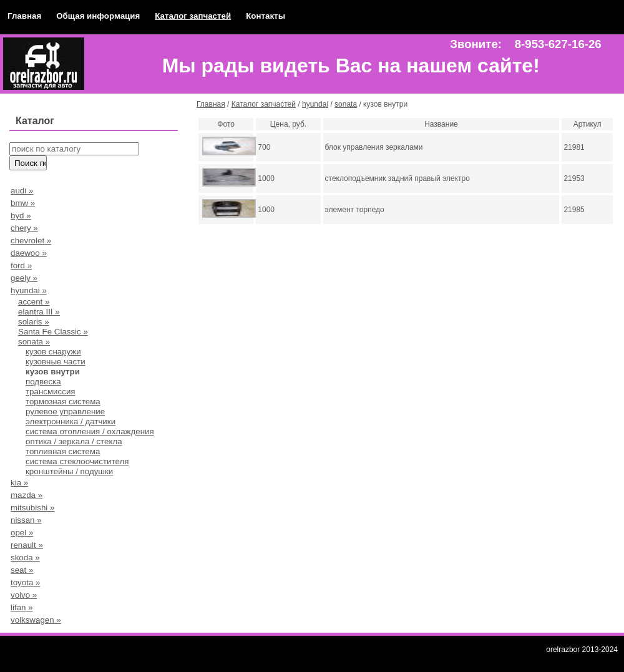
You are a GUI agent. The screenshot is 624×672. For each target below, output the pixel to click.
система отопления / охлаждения (90, 431)
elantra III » (39, 312)
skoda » (25, 558)
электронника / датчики (71, 421)
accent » (34, 302)
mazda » (27, 495)
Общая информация (98, 16)
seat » (22, 570)
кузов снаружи (53, 352)
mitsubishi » (32, 508)
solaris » (34, 322)
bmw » (23, 203)
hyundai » (29, 290)
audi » (22, 191)
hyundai (315, 104)
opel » (22, 533)
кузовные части (56, 362)
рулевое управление (65, 411)
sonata (346, 104)
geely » (24, 278)
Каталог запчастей (193, 16)
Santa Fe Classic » (53, 332)
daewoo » (29, 253)
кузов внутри (53, 372)
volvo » (24, 595)
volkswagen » (36, 620)
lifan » (22, 607)
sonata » (34, 342)
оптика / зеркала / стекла (74, 441)
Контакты (266, 16)
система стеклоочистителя (77, 461)
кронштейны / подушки (69, 471)
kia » (19, 483)
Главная (24, 16)
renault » (27, 545)
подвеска (43, 382)
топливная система (63, 451)
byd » (21, 216)
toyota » (25, 582)
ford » (21, 265)
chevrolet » (31, 241)
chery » (24, 228)
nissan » (26, 520)
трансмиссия (51, 392)
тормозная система (63, 402)
